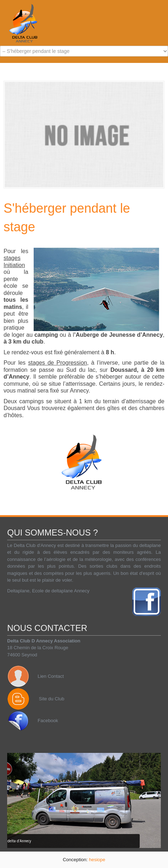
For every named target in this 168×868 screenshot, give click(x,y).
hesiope (97, 860)
